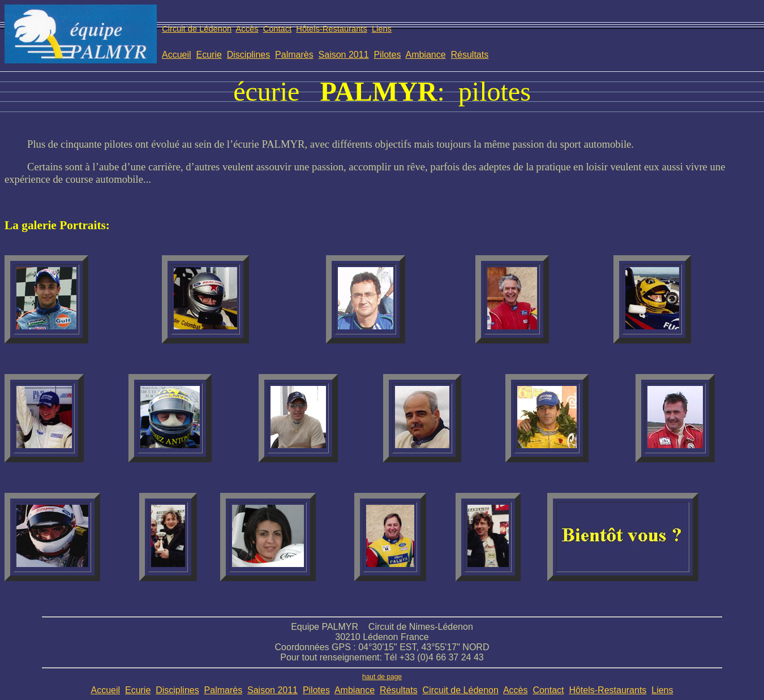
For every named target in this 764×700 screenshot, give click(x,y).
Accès (247, 29)
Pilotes (387, 55)
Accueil (177, 55)
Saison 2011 (344, 55)
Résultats (470, 55)
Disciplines (248, 55)
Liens (382, 29)
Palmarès (294, 55)
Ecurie (209, 55)
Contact (278, 29)
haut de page (382, 677)
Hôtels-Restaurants (331, 29)
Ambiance (425, 55)
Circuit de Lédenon (197, 29)
